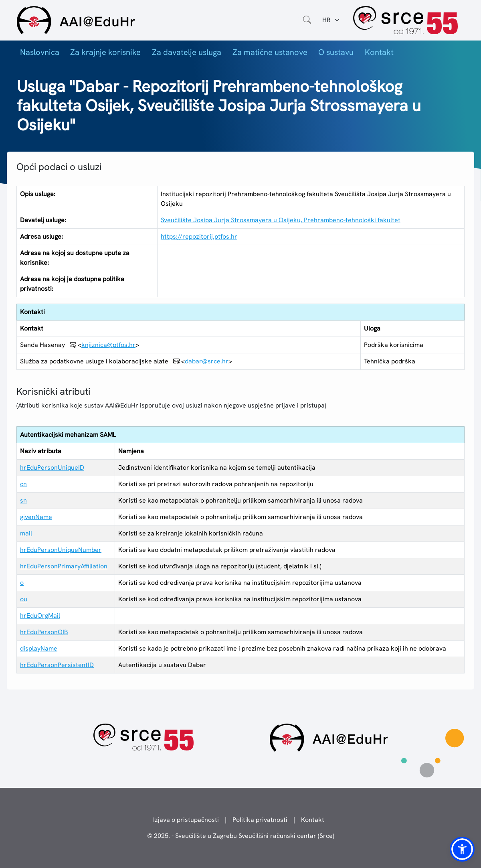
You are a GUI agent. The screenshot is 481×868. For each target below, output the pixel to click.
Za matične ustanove (270, 52)
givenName (36, 517)
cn (23, 484)
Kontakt (379, 52)
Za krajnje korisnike (105, 52)
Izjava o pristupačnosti (186, 820)
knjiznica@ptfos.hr (108, 345)
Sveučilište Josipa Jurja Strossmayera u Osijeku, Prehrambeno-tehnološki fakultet (281, 220)
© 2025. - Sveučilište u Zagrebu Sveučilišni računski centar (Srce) (241, 836)
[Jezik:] (331, 20)
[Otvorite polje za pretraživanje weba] (307, 20)
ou (24, 599)
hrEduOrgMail (40, 616)
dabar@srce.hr (207, 361)
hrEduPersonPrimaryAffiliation (64, 566)
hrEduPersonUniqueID (52, 467)
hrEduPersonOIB (44, 632)
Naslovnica (40, 52)
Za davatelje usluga (187, 52)
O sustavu (336, 52)
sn (23, 500)
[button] (462, 849)
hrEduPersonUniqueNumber (61, 550)
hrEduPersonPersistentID (57, 665)
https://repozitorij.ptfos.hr (199, 236)
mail (26, 533)
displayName (39, 648)
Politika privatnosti (260, 820)
